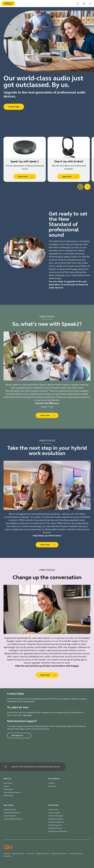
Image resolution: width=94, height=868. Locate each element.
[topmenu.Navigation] (90, 4)
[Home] (6, 767)
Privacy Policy (8, 856)
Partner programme (55, 825)
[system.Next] (87, 187)
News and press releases (12, 792)
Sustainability (8, 789)
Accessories (52, 786)
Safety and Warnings (18, 854)
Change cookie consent (43, 854)
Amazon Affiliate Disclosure (13, 819)
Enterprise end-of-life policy (58, 831)
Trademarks (7, 854)
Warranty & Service (55, 828)
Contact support (54, 813)
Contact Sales (53, 810)
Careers (6, 786)
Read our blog (8, 795)
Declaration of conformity (59, 854)
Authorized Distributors (12, 813)
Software (52, 783)
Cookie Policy (30, 854)
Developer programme (56, 822)
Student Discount (10, 816)
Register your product (56, 819)
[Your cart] (84, 4)
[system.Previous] (80, 187)
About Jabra (8, 783)
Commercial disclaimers (76, 854)
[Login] (78, 4)
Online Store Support (56, 816)
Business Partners (10, 810)
